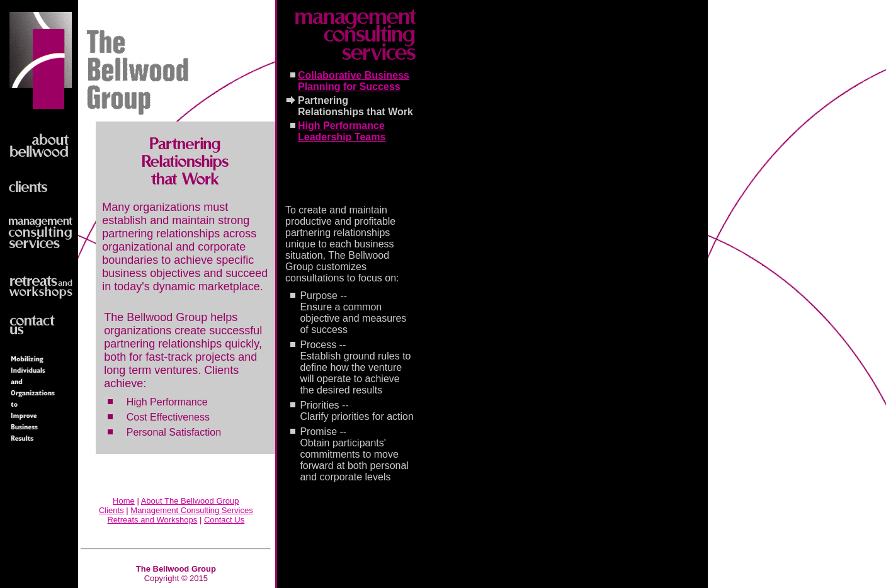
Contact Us (224, 520)
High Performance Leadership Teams (342, 131)
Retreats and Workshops (152, 520)
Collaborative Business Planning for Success (354, 81)
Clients (111, 510)
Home (124, 501)
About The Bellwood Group (190, 501)
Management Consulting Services (191, 510)
